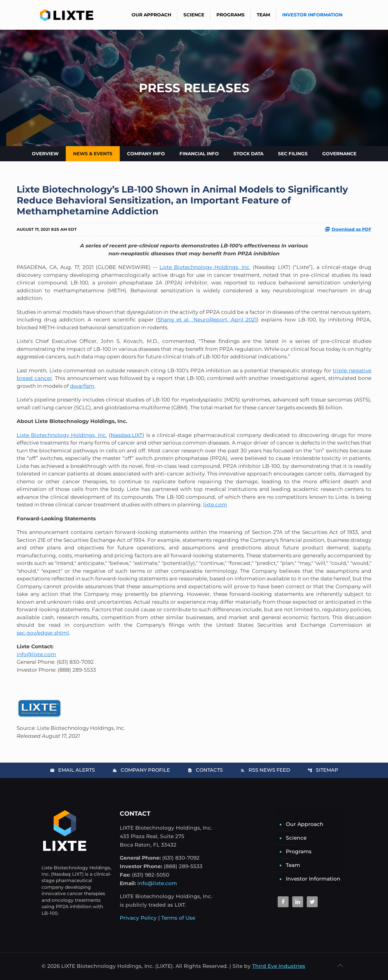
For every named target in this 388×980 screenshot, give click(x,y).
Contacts (205, 770)
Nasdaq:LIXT (127, 435)
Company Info (146, 154)
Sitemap (323, 770)
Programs (299, 851)
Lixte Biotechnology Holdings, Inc (204, 267)
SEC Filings (293, 154)
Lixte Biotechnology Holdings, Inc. (62, 435)
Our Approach (305, 824)
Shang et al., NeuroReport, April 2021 (207, 320)
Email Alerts (72, 770)
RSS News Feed (265, 770)
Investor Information (313, 879)
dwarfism (82, 386)
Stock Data (248, 154)
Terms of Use (178, 918)
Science (296, 838)
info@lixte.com (36, 654)
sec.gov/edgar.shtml (43, 633)
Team (293, 865)
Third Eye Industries (279, 966)
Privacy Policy (138, 918)
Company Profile (141, 770)
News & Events (93, 154)
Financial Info (199, 154)
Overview (45, 154)
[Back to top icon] (340, 965)
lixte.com (215, 505)
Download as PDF (348, 229)
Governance (339, 154)
